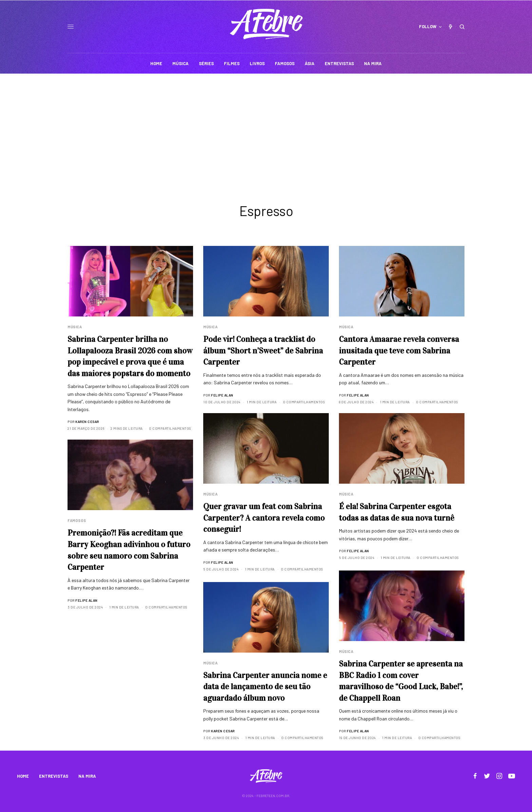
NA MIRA (87, 776)
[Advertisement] (266, 124)
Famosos (77, 520)
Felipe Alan (222, 395)
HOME (23, 776)
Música (75, 327)
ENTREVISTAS (54, 776)
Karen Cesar (87, 422)
